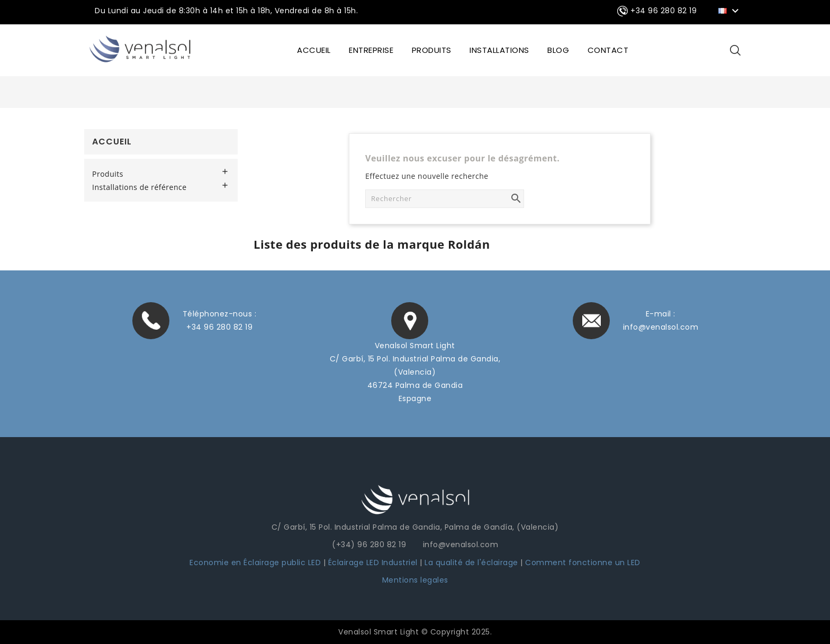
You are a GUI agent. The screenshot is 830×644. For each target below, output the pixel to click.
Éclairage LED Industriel (374, 563)
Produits (432, 50)
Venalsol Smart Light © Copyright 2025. (415, 632)
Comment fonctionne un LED (583, 563)
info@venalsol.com (661, 327)
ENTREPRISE (371, 50)
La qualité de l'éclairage (471, 563)
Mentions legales (415, 580)
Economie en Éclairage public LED (255, 563)
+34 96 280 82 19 (219, 327)
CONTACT (608, 50)
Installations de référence (139, 187)
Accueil (112, 142)
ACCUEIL (314, 50)
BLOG (558, 50)
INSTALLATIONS (499, 50)
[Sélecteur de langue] (730, 10)
